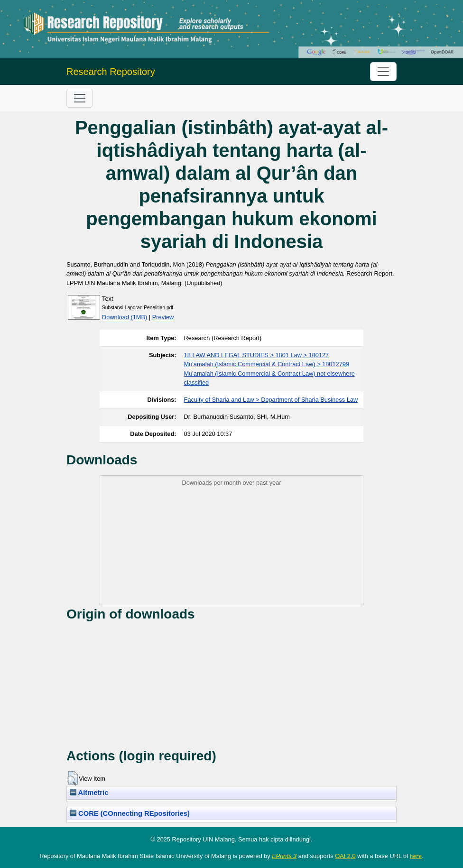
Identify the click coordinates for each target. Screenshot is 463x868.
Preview (163, 317)
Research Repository (111, 72)
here (416, 856)
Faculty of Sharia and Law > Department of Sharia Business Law (271, 400)
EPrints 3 (284, 856)
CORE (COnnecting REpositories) (130, 813)
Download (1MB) (125, 317)
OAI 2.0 (345, 856)
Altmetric (89, 793)
